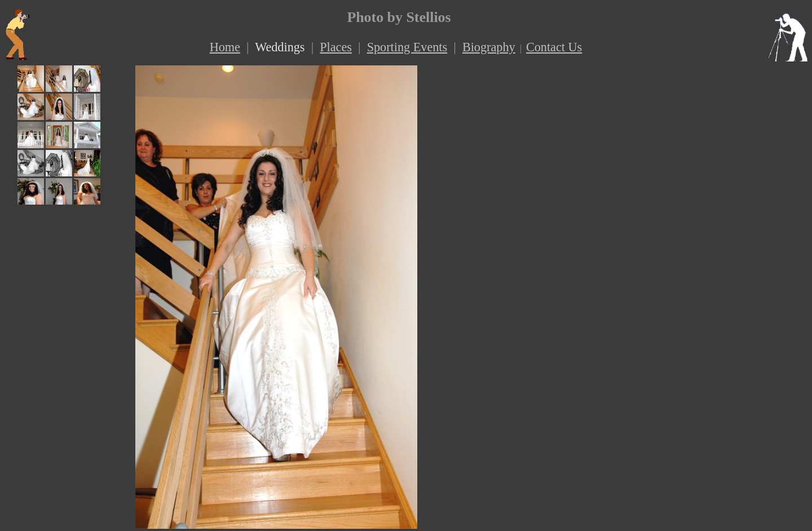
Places (336, 47)
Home (225, 47)
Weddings (280, 47)
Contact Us (554, 47)
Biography (489, 47)
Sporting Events (407, 47)
